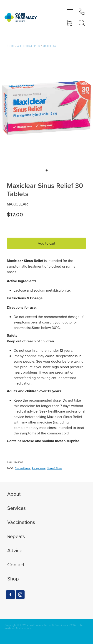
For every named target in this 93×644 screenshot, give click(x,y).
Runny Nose (39, 468)
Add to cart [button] (46, 243)
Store (11, 46)
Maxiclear (49, 46)
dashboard (35, 625)
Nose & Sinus (54, 468)
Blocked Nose (23, 468)
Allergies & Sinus (29, 46)
